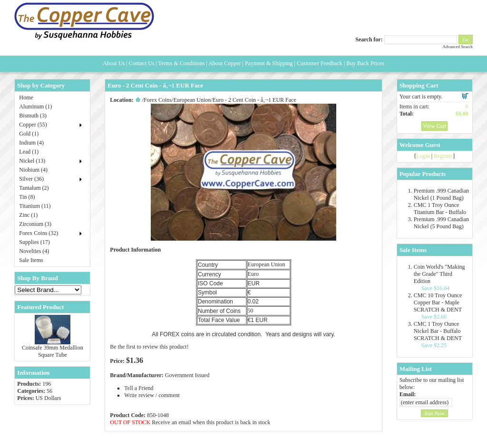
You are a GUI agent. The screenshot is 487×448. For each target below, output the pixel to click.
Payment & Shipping (269, 63)
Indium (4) (31, 143)
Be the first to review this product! (149, 347)
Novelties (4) (34, 251)
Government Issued (187, 375)
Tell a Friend (139, 388)
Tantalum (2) (34, 188)
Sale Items (31, 260)
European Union (192, 100)
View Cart (434, 126)
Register (443, 156)
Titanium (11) (35, 206)
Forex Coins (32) (39, 233)
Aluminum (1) (35, 107)
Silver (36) (31, 179)
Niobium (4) (33, 170)
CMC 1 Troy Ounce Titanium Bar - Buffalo (440, 209)
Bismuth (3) (33, 116)
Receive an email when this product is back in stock (211, 422)
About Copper (224, 63)
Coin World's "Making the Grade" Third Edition (439, 274)
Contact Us (142, 63)
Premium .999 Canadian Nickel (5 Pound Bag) (441, 223)
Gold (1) (29, 134)
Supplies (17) (34, 242)
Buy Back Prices (365, 63)
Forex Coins (158, 100)
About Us (114, 63)
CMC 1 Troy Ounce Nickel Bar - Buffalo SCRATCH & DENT (438, 331)
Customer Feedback (320, 63)
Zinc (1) (28, 215)
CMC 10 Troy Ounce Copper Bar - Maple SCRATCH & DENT (438, 302)
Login (423, 156)
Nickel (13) (32, 161)
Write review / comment (152, 395)
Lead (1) (29, 152)
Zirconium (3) (35, 224)
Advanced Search (457, 47)
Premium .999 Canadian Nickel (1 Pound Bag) (441, 194)
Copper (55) (33, 125)
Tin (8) (27, 197)
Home (26, 97)
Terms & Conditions (182, 63)
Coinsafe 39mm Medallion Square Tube (53, 351)
